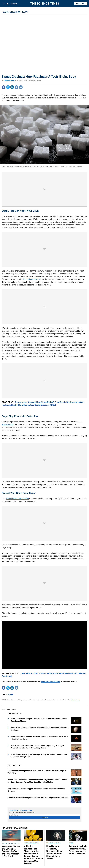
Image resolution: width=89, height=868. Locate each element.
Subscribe (81, 3)
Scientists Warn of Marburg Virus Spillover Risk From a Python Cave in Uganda (38, 797)
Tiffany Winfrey (9, 81)
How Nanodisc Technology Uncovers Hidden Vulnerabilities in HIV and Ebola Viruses (54, 852)
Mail (21, 87)
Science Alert (7, 425)
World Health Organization (17, 499)
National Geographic (31, 279)
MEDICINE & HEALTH (19, 12)
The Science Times (45, 4)
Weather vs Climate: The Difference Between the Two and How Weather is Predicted (11, 851)
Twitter (8, 87)
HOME (5, 12)
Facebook (4, 87)
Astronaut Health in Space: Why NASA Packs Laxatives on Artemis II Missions (78, 850)
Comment (16, 87)
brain (11, 695)
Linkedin (12, 87)
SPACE (71, 843)
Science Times (75, 700)
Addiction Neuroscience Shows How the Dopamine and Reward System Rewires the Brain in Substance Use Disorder (33, 855)
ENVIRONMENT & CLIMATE (11, 843)
